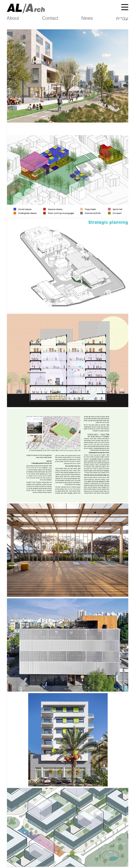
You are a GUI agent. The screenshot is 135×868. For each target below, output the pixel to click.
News (87, 18)
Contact (50, 18)
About (13, 18)
